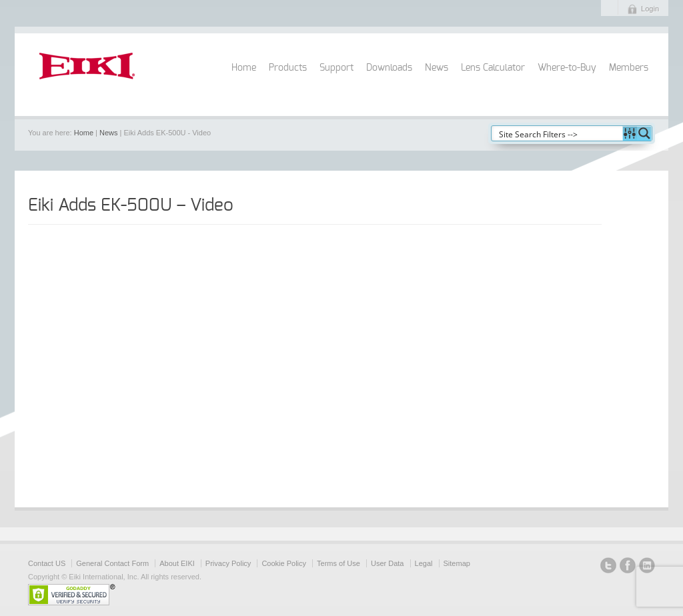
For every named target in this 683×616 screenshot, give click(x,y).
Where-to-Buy (567, 68)
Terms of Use (338, 563)
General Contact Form (112, 563)
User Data (388, 563)
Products (288, 68)
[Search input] (558, 133)
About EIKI (177, 563)
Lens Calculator (493, 68)
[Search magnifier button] (644, 133)
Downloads (389, 68)
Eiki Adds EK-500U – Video (131, 205)
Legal (424, 563)
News (437, 68)
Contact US (47, 563)
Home (244, 68)
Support (336, 68)
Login (650, 9)
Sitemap (457, 563)
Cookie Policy (284, 563)
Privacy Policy (228, 563)
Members (629, 68)
